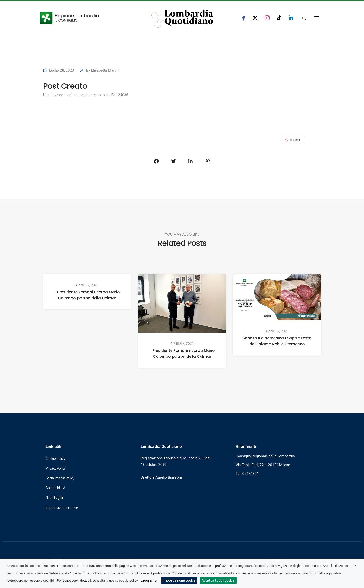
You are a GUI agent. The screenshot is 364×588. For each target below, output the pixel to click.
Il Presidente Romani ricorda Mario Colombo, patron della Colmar (87, 295)
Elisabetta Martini (105, 70)
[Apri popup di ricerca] (304, 18)
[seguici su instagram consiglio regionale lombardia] (267, 18)
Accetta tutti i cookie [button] (218, 580)
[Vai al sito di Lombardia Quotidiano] (182, 18)
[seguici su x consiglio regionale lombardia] (255, 18)
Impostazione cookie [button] (62, 508)
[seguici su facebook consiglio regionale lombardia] (244, 18)
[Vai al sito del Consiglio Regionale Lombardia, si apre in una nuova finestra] (87, 18)
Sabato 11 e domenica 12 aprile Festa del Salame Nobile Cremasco (277, 341)
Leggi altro (149, 580)
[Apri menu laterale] (316, 18)
